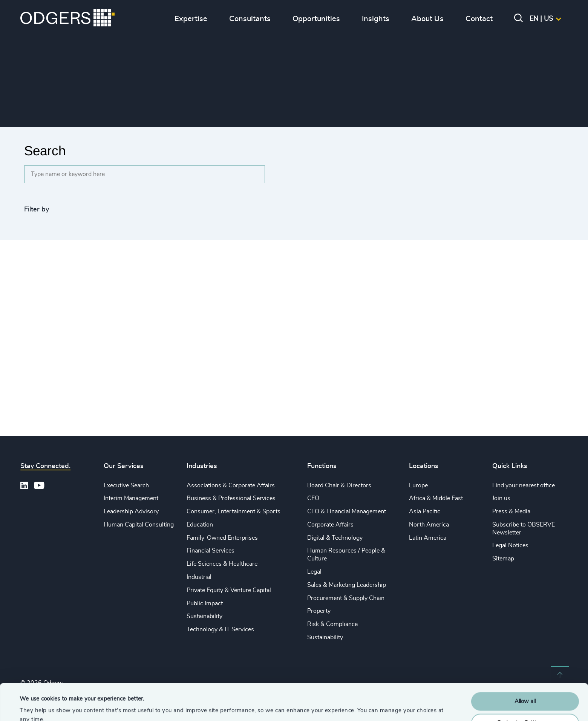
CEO (313, 498)
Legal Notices (510, 545)
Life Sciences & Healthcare (222, 564)
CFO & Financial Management (347, 511)
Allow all (525, 667)
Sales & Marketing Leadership (347, 585)
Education (200, 525)
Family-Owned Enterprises (222, 538)
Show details (36, 706)
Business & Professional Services (231, 498)
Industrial (199, 577)
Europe (418, 485)
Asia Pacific (425, 511)
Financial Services (211, 551)
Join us (501, 498)
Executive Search (126, 485)
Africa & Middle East (436, 498)
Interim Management (131, 498)
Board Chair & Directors (339, 485)
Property (319, 611)
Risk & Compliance (332, 624)
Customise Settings (525, 688)
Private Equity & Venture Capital (229, 590)
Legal (314, 572)
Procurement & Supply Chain (346, 598)
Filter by (37, 210)
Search (45, 151)
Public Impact (205, 603)
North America (429, 525)
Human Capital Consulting (139, 525)
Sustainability (204, 616)
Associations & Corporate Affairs (231, 485)
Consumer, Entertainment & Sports (234, 511)
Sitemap (503, 559)
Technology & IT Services (220, 629)
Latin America (428, 538)
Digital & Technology (335, 538)
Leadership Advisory (131, 511)
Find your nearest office (524, 485)
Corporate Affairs (330, 525)
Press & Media (511, 511)
